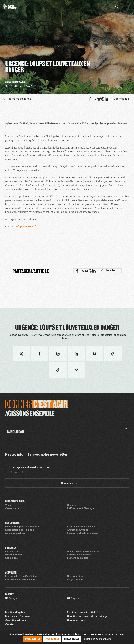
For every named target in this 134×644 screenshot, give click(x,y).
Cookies (10, 625)
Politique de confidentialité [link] (97, 639)
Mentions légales (15, 612)
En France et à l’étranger (81, 509)
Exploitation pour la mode (20, 530)
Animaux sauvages (78, 530)
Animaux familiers (15, 533)
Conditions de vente (17, 620)
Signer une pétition (78, 558)
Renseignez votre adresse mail (29, 467)
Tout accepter (32, 639)
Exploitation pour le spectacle (22, 527)
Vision (9, 505)
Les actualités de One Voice (21, 576)
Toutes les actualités (17, 99)
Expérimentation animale (81, 527)
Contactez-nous (76, 620)
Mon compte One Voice (18, 616)
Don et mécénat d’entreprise (83, 552)
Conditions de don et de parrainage (87, 616)
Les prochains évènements (20, 580)
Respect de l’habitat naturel (83, 533)
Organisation (13, 509)
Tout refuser (52, 639)
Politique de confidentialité (82, 612)
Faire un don (12, 552)
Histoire (72, 505)
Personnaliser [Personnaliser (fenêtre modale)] (72, 639)
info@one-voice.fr (26, 227)
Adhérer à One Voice (79, 555)
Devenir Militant (14, 555)
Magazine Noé (75, 580)
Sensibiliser (12, 558)
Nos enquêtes (75, 576)
